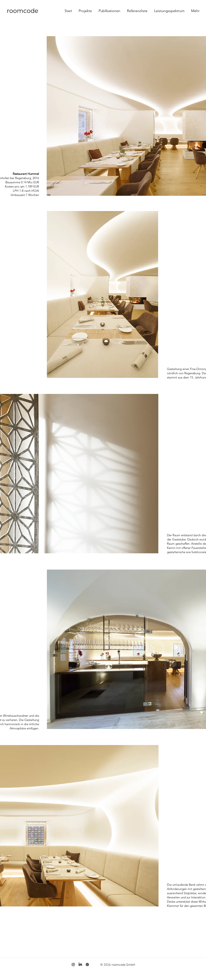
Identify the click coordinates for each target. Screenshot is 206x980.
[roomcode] (28, 11)
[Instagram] (73, 965)
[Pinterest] (87, 965)
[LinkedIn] (80, 965)
